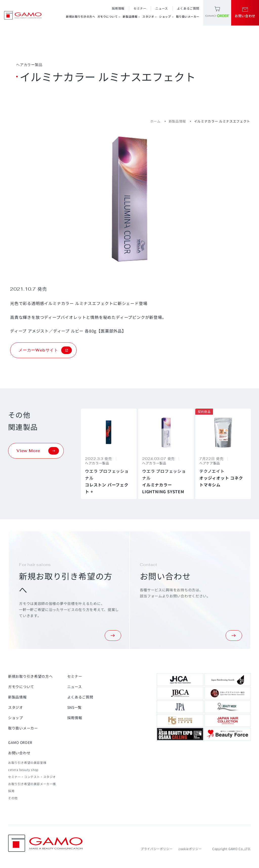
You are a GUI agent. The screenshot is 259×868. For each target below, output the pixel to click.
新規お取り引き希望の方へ (30, 676)
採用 (11, 791)
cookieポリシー (190, 849)
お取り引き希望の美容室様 (27, 763)
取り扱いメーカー (188, 16)
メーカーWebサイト (45, 350)
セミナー (140, 8)
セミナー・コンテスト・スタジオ (32, 777)
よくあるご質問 (188, 8)
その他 (13, 798)
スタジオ (150, 17)
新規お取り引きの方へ (81, 16)
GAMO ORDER (20, 742)
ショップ (166, 17)
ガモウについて (109, 17)
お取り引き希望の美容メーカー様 (32, 784)
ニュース (161, 8)
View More (38, 451)
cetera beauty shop (23, 770)
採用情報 (118, 8)
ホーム (155, 121)
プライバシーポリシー (157, 849)
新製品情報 (132, 17)
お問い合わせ (19, 753)
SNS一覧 (75, 707)
